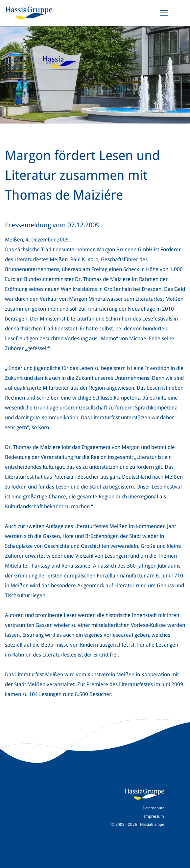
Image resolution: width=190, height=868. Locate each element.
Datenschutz (153, 808)
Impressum (154, 816)
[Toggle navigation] (164, 13)
